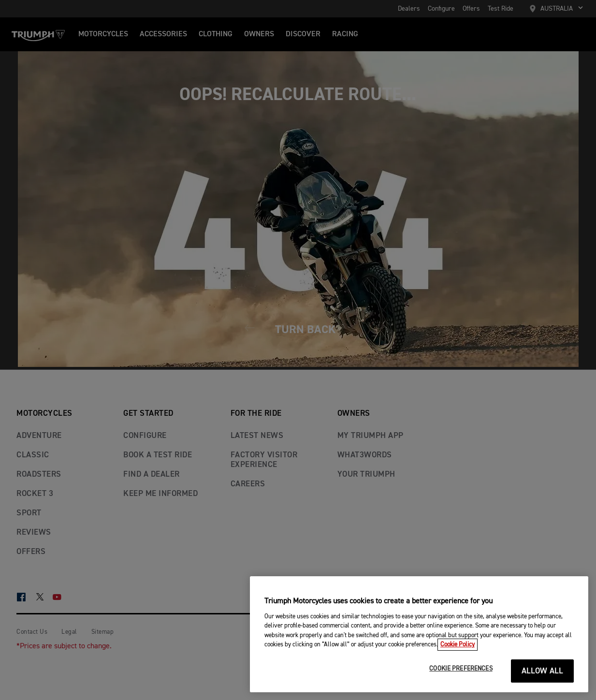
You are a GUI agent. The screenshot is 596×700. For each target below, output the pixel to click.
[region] (419, 634)
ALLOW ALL (543, 671)
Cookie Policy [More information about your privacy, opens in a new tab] (458, 645)
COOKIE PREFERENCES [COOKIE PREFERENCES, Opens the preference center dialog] (461, 669)
